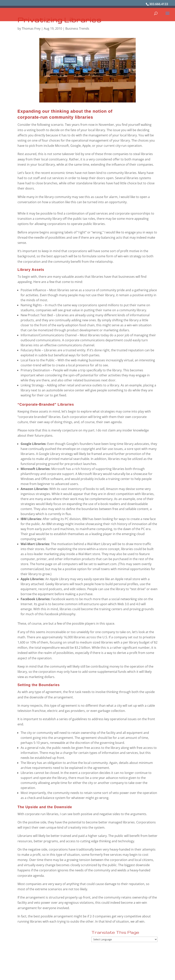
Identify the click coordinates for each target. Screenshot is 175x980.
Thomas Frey (31, 29)
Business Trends (77, 29)
